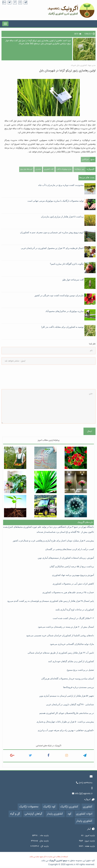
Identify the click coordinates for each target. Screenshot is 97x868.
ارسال (89, 431)
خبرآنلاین (85, 159)
